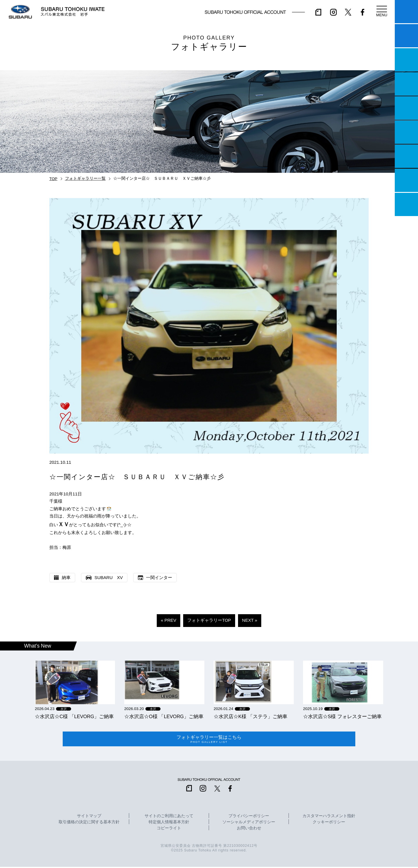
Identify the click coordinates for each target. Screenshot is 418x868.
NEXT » (250, 620)
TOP (53, 179)
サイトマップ (89, 817)
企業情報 (406, 180)
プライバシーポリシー (249, 817)
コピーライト (169, 829)
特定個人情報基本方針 (169, 823)
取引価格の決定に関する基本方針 (89, 823)
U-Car (406, 132)
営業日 (406, 84)
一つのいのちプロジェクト (406, 60)
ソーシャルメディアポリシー (249, 823)
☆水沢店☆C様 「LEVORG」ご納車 (74, 716)
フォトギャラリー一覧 (85, 178)
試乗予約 (406, 36)
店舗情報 (406, 108)
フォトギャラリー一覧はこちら (209, 740)
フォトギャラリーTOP (209, 620)
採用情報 (406, 204)
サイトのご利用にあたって (169, 817)
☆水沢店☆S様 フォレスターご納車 (342, 716)
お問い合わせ (249, 829)
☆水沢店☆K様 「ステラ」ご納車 (251, 716)
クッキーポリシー (329, 823)
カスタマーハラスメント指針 (329, 817)
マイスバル (406, 12)
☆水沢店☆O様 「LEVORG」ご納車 (164, 716)
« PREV (169, 620)
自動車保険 (406, 156)
